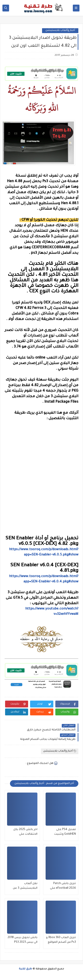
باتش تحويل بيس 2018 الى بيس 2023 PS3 (22, 940)
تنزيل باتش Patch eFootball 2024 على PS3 (63, 886)
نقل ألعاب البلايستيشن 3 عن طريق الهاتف (25, 886)
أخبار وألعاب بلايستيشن (60, 31)
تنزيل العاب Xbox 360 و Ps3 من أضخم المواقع (61, 940)
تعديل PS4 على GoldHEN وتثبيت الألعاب (65, 832)
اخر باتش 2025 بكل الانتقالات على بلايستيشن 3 (25, 832)
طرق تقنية (25, 969)
